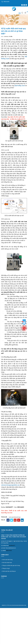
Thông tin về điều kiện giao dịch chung (11, 565)
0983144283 (9, 551)
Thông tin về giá (6, 568)
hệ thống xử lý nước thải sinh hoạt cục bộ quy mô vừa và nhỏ (14, 155)
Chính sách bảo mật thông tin (9, 571)
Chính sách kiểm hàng (7, 560)
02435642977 (12, 546)
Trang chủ (3, 18)
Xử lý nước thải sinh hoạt (12, 216)
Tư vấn (8, 18)
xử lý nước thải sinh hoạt (15, 517)
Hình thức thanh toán (7, 563)
